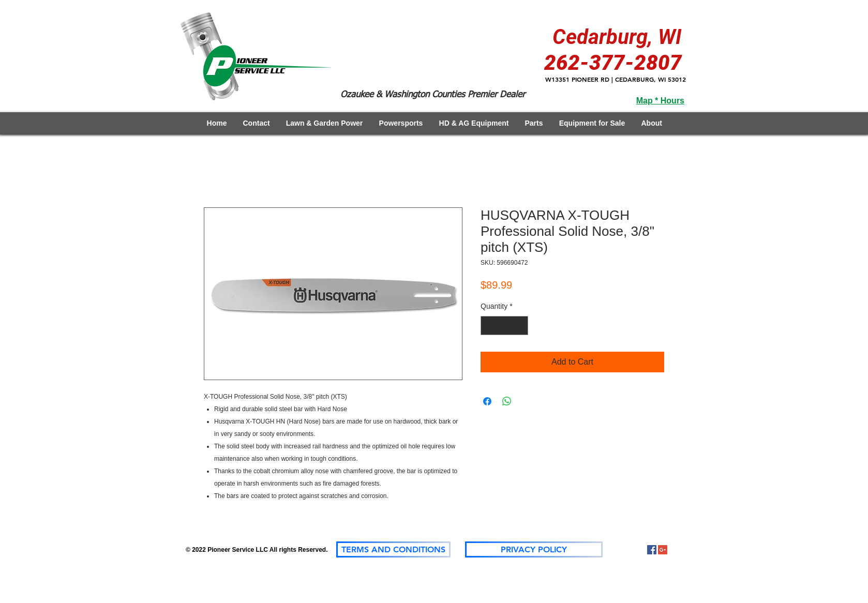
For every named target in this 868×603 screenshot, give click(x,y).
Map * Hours (660, 101)
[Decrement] (489, 326)
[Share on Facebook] (487, 401)
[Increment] (520, 326)
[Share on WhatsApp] (507, 401)
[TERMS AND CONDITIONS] (393, 549)
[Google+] (663, 550)
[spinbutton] (504, 326)
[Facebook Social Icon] (652, 550)
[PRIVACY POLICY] (534, 549)
